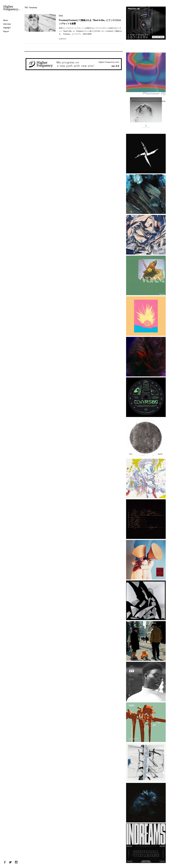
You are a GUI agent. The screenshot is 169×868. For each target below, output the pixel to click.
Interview (7, 24)
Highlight (7, 28)
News (6, 20)
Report (6, 31)
